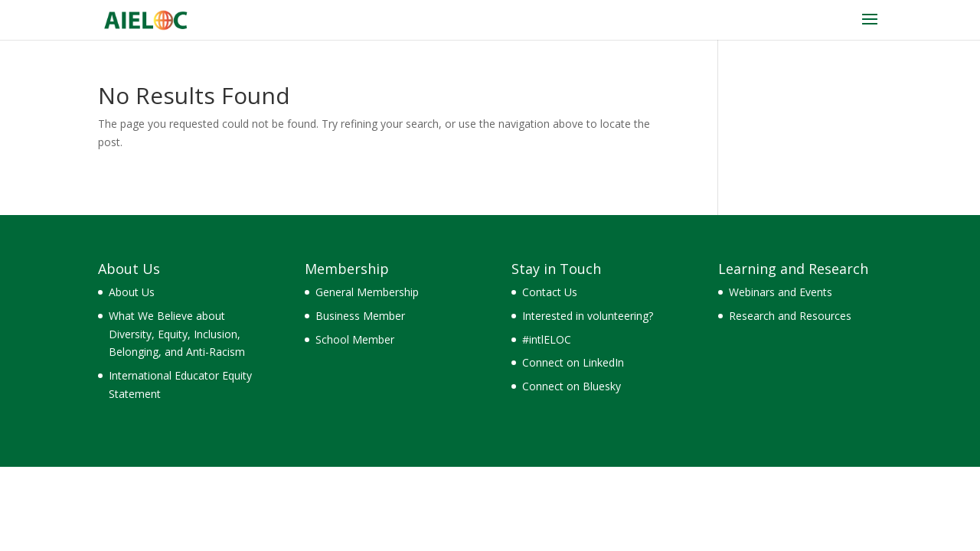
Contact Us (550, 292)
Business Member (360, 316)
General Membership (367, 292)
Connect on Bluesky (572, 386)
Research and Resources (790, 316)
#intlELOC (547, 339)
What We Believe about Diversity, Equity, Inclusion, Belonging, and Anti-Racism (177, 334)
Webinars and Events (781, 292)
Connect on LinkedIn (573, 362)
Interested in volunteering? (588, 316)
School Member (355, 339)
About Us (132, 292)
